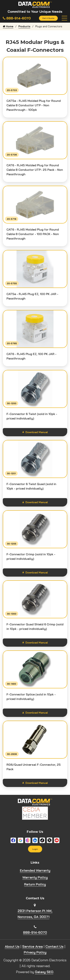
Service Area (32, 946)
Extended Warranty (35, 870)
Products (24, 26)
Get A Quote (48, 18)
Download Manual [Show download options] (35, 432)
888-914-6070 (35, 932)
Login (35, 849)
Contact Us (54, 946)
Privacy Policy (35, 952)
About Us (12, 946)
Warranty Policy (35, 877)
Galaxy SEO (44, 972)
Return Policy (35, 884)
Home (8, 26)
